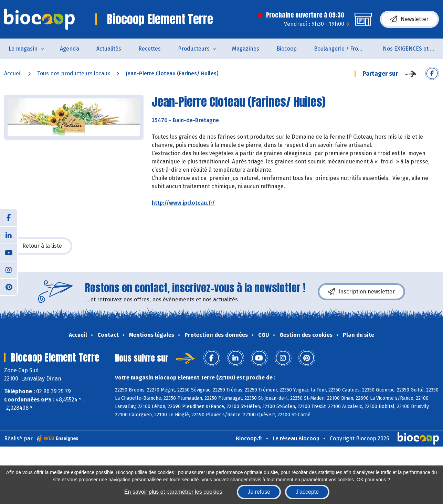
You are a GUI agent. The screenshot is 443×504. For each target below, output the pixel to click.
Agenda (70, 49)
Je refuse (259, 492)
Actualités (109, 49)
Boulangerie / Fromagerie (344, 49)
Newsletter (409, 19)
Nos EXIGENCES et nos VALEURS (413, 49)
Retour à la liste (38, 246)
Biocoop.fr (249, 438)
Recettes (150, 49)
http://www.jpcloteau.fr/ (183, 203)
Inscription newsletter (361, 292)
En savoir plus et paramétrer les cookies (173, 492)
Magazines (246, 49)
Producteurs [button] (194, 49)
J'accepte (307, 492)
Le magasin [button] (23, 49)
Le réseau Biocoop (296, 438)
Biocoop (287, 49)
